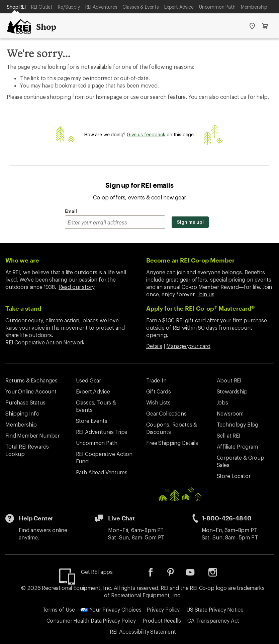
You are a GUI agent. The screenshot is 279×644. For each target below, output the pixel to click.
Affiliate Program (237, 446)
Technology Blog (238, 424)
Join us (206, 294)
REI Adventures (101, 7)
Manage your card (188, 346)
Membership (254, 7)
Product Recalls (162, 620)
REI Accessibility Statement (143, 631)
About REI (229, 380)
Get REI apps (97, 572)
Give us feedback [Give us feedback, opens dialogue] (146, 134)
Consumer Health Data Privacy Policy (91, 620)
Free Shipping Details (172, 443)
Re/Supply (69, 7)
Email (71, 211)
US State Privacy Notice (215, 609)
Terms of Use (59, 609)
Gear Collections (166, 413)
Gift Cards (158, 391)
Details (154, 346)
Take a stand (23, 308)
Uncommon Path (217, 7)
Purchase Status (25, 402)
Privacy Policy (163, 609)
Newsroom (230, 413)
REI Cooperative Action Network (45, 342)
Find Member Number (32, 435)
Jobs (222, 402)
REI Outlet (42, 7)
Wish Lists (158, 402)
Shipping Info (22, 413)
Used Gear (89, 380)
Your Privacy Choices (111, 609)
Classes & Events (141, 7)
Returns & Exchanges (31, 380)
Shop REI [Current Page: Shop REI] (16, 7)
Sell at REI (229, 435)
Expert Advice (179, 7)
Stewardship (232, 391)
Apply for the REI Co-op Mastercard (200, 308)
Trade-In (156, 380)
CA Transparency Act (213, 620)
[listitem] (156, 574)
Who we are (22, 260)
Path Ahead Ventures (102, 472)
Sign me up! (190, 222)
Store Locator (234, 476)
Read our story (77, 287)
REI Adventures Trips (102, 432)
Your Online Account (31, 391)
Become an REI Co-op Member (190, 260)
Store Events (92, 421)
